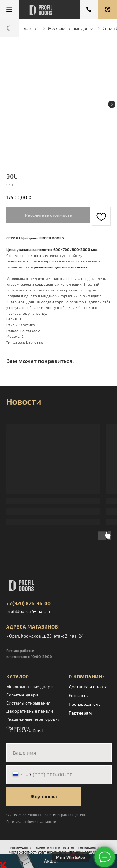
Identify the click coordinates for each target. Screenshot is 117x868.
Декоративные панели (30, 711)
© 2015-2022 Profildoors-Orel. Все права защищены (46, 815)
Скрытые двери (22, 695)
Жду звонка (44, 796)
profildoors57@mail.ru (28, 611)
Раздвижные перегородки (33, 719)
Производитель (85, 704)
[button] (108, 9)
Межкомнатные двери (71, 28)
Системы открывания (28, 703)
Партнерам (80, 713)
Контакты (79, 695)
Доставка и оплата (88, 687)
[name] (59, 753)
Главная (31, 28)
